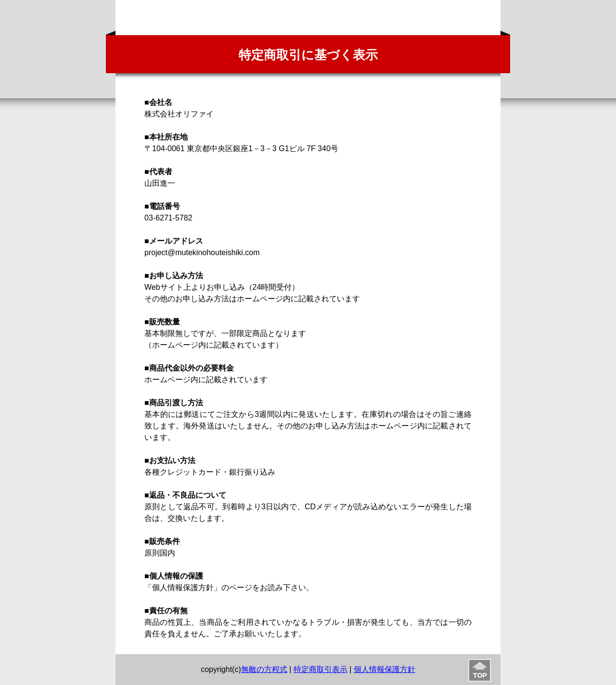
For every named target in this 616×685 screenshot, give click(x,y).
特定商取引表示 (321, 669)
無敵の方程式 (264, 669)
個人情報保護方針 (385, 669)
